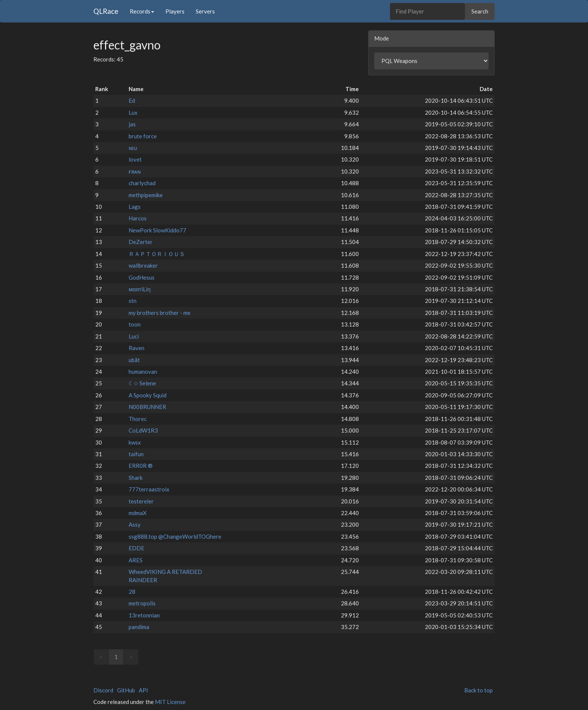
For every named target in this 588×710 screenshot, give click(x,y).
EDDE (136, 548)
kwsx (135, 442)
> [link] (131, 657)
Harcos (138, 218)
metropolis (142, 603)
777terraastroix (149, 489)
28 (132, 592)
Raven (136, 348)
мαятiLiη (139, 289)
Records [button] (142, 11)
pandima (139, 627)
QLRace (106, 11)
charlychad (142, 183)
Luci (134, 336)
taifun (136, 454)
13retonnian (144, 615)
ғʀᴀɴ (135, 171)
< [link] (101, 657)
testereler (141, 501)
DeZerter (141, 242)
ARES (136, 560)
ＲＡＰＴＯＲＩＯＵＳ (157, 254)
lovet (135, 159)
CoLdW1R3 (143, 430)
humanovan (143, 371)
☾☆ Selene (142, 383)
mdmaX (138, 513)
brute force (143, 136)
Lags (135, 207)
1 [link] (116, 657)
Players (175, 11)
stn (133, 301)
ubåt (134, 360)
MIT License (170, 702)
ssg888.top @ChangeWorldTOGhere (175, 536)
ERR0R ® (141, 466)
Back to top (478, 690)
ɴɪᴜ (133, 148)
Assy (135, 524)
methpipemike (146, 195)
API (143, 690)
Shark (136, 478)
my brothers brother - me (160, 313)
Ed (132, 100)
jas (132, 124)
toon (135, 324)
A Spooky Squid (148, 395)
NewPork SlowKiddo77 (157, 230)
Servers (205, 11)
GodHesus (142, 277)
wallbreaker (143, 265)
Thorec (138, 419)
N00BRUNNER (147, 407)
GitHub (126, 690)
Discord (103, 690)
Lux (133, 112)
